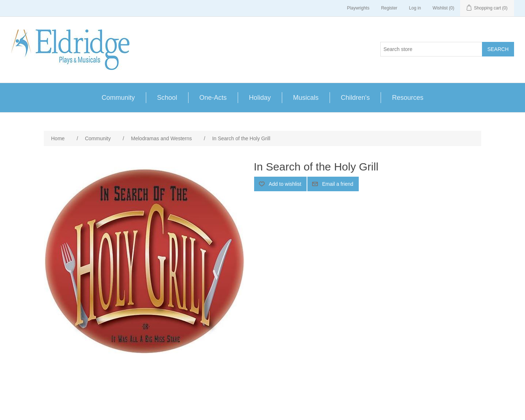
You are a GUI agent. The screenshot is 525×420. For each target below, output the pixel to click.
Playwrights (358, 8)
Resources (408, 98)
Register (389, 8)
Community (118, 98)
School (167, 98)
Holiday (260, 98)
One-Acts (213, 98)
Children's (355, 98)
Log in (415, 8)
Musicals (306, 98)
